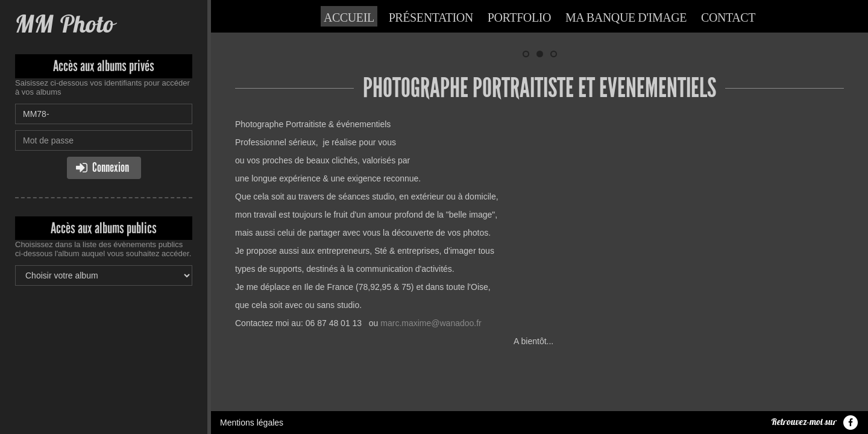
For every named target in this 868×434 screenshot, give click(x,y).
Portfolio (519, 17)
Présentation (431, 17)
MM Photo (64, 24)
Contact (728, 17)
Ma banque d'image (626, 17)
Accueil (349, 17)
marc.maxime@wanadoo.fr (431, 323)
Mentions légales (252, 401)
